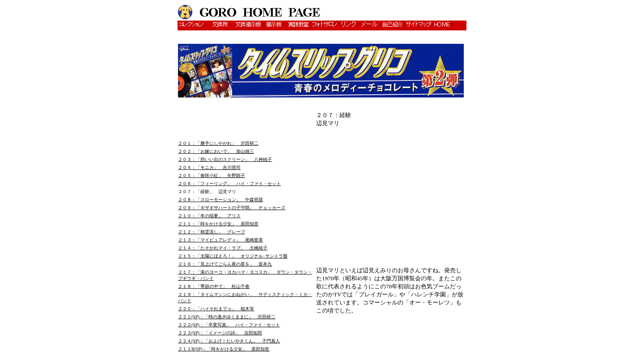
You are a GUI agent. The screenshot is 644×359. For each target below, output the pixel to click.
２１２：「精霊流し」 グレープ (212, 232)
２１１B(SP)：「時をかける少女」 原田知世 (224, 349)
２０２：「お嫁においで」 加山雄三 (216, 151)
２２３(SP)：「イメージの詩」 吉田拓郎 (220, 333)
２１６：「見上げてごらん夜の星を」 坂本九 (225, 264)
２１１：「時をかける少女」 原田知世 (218, 224)
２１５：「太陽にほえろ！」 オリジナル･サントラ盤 (233, 256)
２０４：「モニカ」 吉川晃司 (209, 167)
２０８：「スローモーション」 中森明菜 (220, 200)
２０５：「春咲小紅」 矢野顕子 (212, 175)
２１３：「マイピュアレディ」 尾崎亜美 (220, 240)
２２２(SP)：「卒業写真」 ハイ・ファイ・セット (229, 325)
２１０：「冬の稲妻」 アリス (209, 216)
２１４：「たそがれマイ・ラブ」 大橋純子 (223, 248)
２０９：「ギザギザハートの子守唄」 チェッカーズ (232, 208)
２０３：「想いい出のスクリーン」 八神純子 (225, 159)
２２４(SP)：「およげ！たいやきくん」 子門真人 (229, 341)
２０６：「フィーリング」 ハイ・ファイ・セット (229, 184)
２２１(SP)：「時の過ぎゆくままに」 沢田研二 (227, 317)
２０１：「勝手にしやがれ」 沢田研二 (218, 143)
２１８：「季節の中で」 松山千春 (214, 286)
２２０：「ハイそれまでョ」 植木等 (216, 309)
